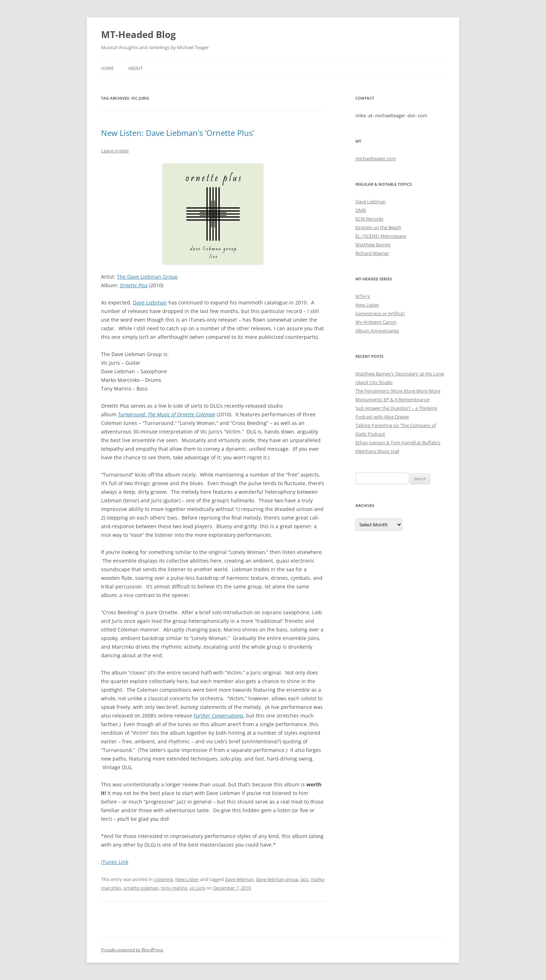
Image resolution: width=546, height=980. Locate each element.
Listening (163, 879)
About (136, 68)
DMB (361, 210)
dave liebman (239, 879)
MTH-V (363, 296)
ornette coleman (141, 888)
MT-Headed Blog (138, 34)
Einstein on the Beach (378, 227)
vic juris (197, 888)
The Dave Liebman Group (147, 277)
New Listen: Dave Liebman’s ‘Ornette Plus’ (178, 133)
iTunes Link (115, 862)
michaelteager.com (376, 158)
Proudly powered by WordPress (132, 950)
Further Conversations (218, 716)
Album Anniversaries (377, 331)
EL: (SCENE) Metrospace (381, 236)
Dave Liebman (150, 302)
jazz (305, 879)
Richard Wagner (372, 253)
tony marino (174, 888)
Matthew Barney (373, 245)
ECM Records (369, 219)
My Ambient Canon (376, 322)
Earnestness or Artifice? (380, 313)
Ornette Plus (134, 285)
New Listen (187, 879)
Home (107, 68)
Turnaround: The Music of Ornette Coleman (167, 414)
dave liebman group (277, 879)
